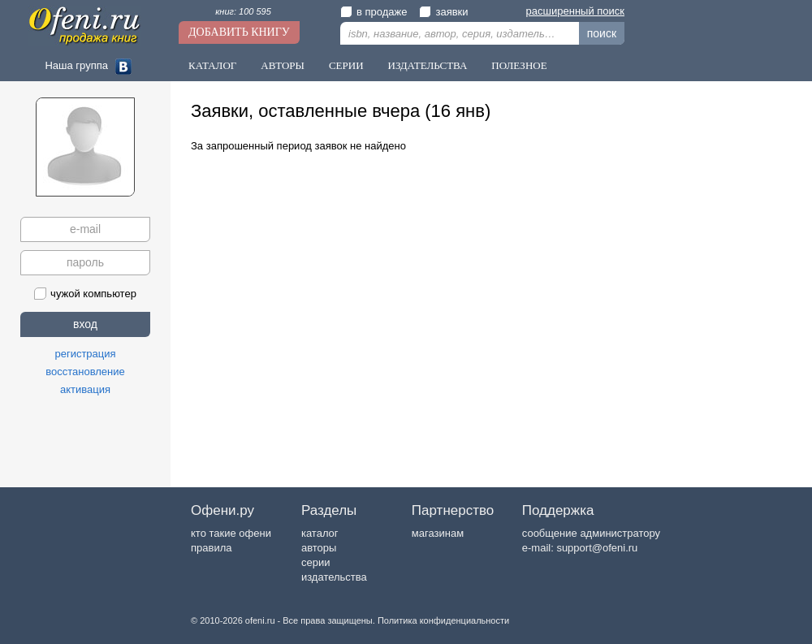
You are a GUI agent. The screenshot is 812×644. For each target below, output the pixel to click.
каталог (320, 533)
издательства (334, 577)
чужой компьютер (85, 294)
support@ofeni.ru (597, 548)
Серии (346, 65)
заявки (443, 12)
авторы (319, 548)
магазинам (438, 533)
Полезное (519, 65)
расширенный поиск (575, 11)
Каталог (212, 65)
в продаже (374, 12)
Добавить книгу (239, 32)
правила (211, 548)
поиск (602, 33)
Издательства (428, 65)
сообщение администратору (591, 533)
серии (315, 562)
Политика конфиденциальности (443, 620)
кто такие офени (231, 533)
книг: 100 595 (243, 11)
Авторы (283, 65)
